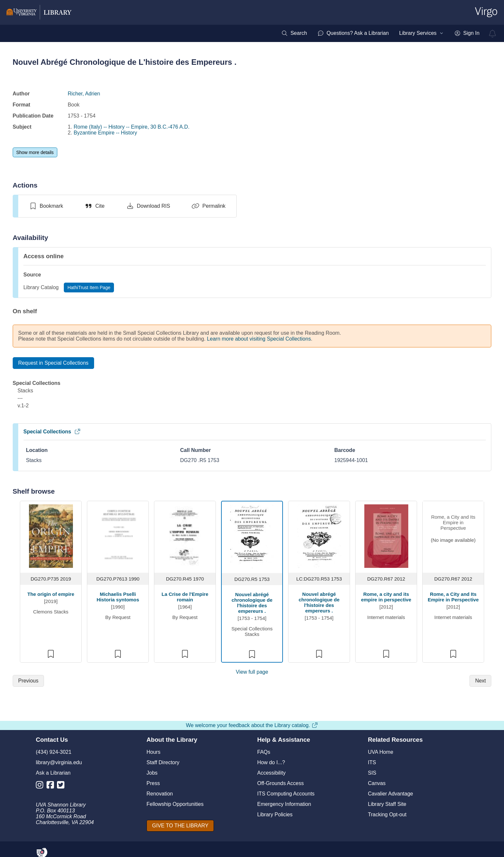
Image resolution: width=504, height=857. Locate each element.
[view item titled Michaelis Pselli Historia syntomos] (118, 535)
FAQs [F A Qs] (264, 752)
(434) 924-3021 (54, 752)
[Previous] (28, 681)
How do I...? (271, 762)
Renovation (160, 794)
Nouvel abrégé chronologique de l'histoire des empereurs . (319, 602)
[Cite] (95, 206)
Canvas (377, 783)
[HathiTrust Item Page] (89, 288)
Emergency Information (284, 804)
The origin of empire (51, 594)
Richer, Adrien (84, 94)
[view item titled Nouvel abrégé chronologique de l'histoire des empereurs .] (252, 536)
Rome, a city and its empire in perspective (386, 597)
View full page (252, 672)
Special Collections (52, 432)
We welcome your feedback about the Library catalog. (252, 725)
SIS (372, 773)
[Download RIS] (148, 206)
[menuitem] (294, 33)
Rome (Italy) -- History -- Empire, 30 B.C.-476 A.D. (132, 127)
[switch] (46, 206)
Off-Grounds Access (280, 783)
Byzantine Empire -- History (105, 133)
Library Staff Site (387, 804)
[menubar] (380, 33)
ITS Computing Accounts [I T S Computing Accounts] (286, 794)
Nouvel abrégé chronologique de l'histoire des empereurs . (252, 603)
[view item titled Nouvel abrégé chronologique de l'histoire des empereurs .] (319, 535)
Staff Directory (163, 762)
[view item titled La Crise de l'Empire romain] (185, 535)
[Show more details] (35, 152)
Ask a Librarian (53, 773)
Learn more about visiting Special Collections (259, 339)
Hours (154, 752)
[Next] (480, 681)
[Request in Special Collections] (53, 363)
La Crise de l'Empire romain (185, 597)
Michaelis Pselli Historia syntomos (118, 597)
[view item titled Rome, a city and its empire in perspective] (386, 535)
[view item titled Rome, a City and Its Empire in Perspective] (453, 536)
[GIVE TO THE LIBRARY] (180, 826)
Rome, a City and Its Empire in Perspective (453, 597)
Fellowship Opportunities (175, 804)
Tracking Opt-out (387, 815)
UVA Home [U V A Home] (381, 752)
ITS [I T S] (372, 762)
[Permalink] (208, 206)
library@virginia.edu (59, 762)
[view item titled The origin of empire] (51, 535)
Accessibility (271, 773)
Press (153, 783)
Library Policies (275, 815)
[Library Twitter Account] (62, 786)
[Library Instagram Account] (41, 786)
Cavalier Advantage (391, 794)
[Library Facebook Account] (52, 786)
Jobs (152, 773)
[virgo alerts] (493, 34)
